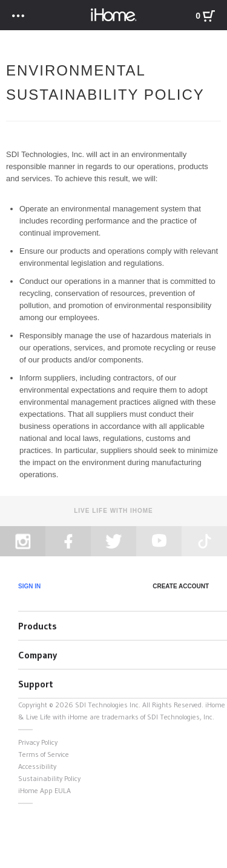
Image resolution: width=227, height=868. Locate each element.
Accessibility (37, 766)
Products (38, 626)
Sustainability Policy (49, 778)
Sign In (29, 586)
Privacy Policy (38, 742)
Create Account (181, 586)
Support (36, 684)
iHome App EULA (44, 790)
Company (38, 655)
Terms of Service (44, 754)
